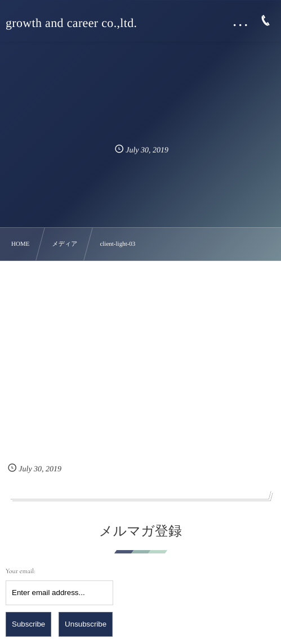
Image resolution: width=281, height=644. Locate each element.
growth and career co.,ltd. (71, 23)
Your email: (20, 571)
